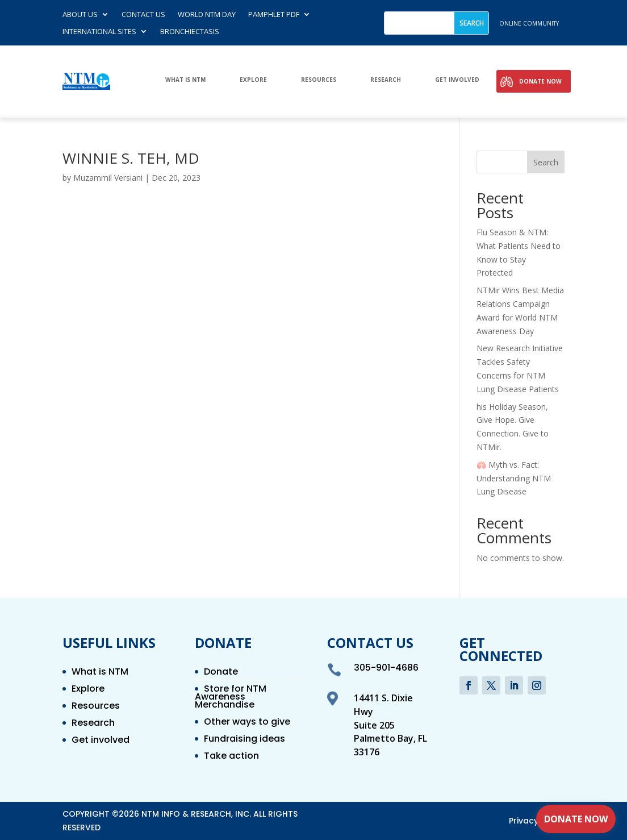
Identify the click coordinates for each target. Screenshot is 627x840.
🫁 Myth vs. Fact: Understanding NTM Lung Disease (514, 478)
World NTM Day (207, 15)
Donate (221, 673)
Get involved (457, 80)
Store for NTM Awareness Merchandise (231, 698)
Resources (319, 80)
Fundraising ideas (244, 740)
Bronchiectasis (190, 32)
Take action (231, 757)
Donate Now (540, 81)
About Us (80, 15)
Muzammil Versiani (108, 178)
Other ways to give (247, 723)
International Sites (99, 32)
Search (546, 162)
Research (386, 80)
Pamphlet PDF (274, 15)
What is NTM (185, 80)
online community (529, 23)
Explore (253, 80)
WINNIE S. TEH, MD (131, 158)
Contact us (143, 15)
